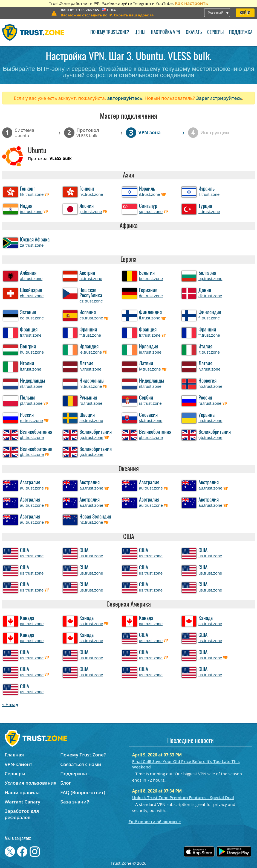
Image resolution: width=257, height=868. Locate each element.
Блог (66, 783)
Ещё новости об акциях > (155, 822)
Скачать (194, 32)
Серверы (215, 32)
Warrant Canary (22, 802)
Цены (140, 32)
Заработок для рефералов (22, 814)
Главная (14, 755)
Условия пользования (31, 783)
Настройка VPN (165, 32)
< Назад (10, 704)
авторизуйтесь (125, 98)
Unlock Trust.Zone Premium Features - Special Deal (183, 797)
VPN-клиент (18, 764)
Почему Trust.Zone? (110, 32)
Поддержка (241, 32)
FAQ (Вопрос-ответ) (83, 792)
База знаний (75, 802)
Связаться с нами (81, 764)
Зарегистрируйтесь (219, 98)
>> (107, 15)
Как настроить (191, 3)
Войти (245, 13)
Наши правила (22, 792)
